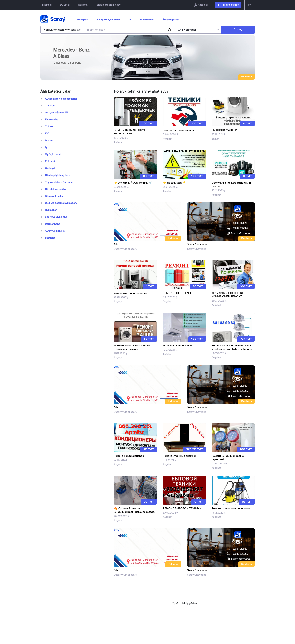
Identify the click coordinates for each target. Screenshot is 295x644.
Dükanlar (65, 5)
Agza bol (201, 5)
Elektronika (147, 20)
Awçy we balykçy (55, 231)
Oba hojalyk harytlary (57, 175)
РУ (250, 5)
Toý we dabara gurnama (59, 182)
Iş (130, 20)
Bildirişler (47, 5)
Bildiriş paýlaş (228, 5)
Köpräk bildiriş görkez (184, 604)
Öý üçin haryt (53, 155)
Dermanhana (53, 224)
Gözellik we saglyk (56, 189)
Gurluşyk (50, 168)
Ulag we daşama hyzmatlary (61, 203)
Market (49, 141)
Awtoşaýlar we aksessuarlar (61, 99)
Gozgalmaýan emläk (109, 20)
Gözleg (238, 30)
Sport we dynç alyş (56, 217)
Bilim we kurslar (54, 196)
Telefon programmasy (108, 5)
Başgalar (50, 238)
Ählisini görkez (171, 20)
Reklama (83, 5)
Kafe (48, 134)
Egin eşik (50, 162)
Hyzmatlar (51, 210)
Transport (82, 20)
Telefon (50, 127)
